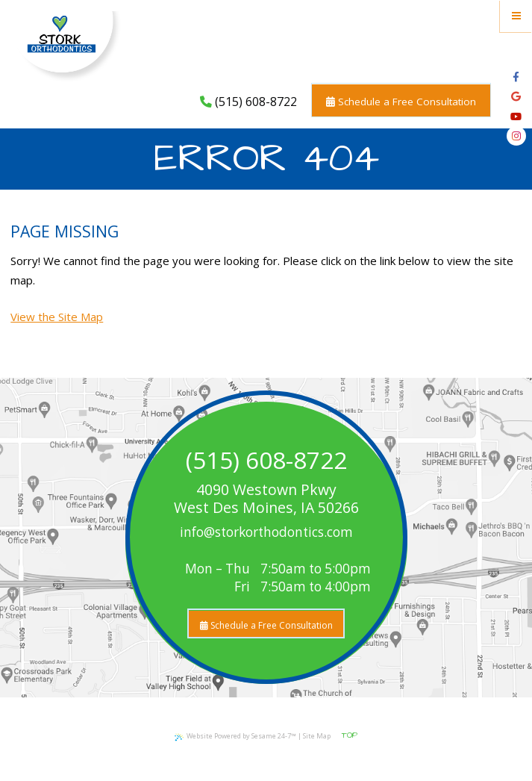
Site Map (317, 736)
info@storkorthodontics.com (266, 532)
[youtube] (516, 116)
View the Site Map (57, 317)
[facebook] (516, 77)
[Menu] (516, 16)
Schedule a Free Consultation (401, 102)
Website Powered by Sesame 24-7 (235, 736)
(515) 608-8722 (248, 102)
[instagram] (516, 136)
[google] (516, 96)
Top (350, 735)
